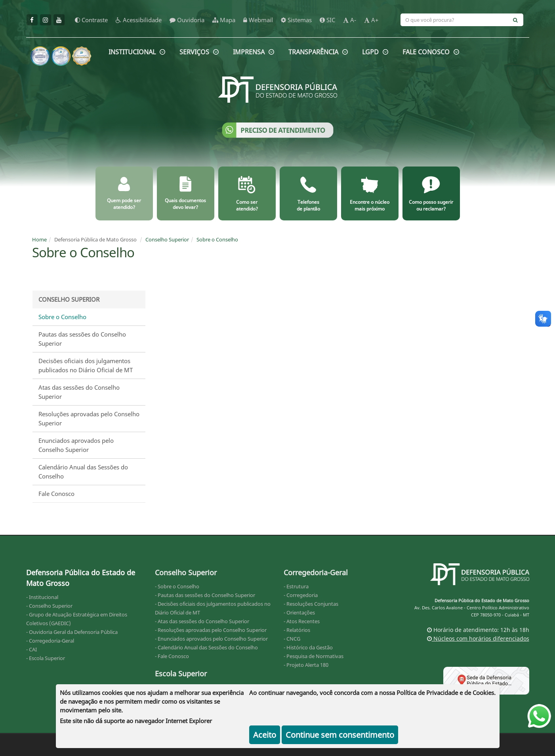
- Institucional (42, 597)
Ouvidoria (187, 20)
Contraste (91, 20)
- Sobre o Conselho (177, 586)
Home (39, 239)
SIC (327, 20)
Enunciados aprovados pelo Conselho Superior (76, 445)
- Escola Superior (46, 658)
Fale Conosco (56, 494)
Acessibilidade (139, 20)
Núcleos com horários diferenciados (478, 638)
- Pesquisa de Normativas (314, 656)
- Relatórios (297, 630)
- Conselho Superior (49, 606)
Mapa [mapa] (224, 20)
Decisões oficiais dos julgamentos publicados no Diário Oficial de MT (86, 365)
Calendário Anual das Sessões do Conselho (83, 472)
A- (350, 20)
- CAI (31, 649)
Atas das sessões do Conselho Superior (79, 392)
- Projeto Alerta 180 (306, 665)
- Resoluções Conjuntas (311, 604)
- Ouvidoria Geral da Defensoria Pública (72, 632)
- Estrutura (296, 586)
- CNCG (292, 639)
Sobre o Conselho (217, 239)
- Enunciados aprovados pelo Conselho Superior (211, 639)
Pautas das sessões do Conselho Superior (82, 339)
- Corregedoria (301, 595)
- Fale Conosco (172, 656)
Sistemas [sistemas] (296, 20)
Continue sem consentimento (340, 735)
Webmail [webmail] (258, 20)
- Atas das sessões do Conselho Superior (202, 621)
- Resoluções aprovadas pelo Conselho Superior (211, 630)
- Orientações (299, 612)
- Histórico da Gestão (308, 647)
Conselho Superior (167, 239)
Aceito (265, 735)
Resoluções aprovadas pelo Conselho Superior (89, 418)
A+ (371, 20)
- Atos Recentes (302, 621)
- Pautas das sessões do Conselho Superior (205, 595)
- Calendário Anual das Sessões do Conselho (206, 647)
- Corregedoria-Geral (50, 641)
